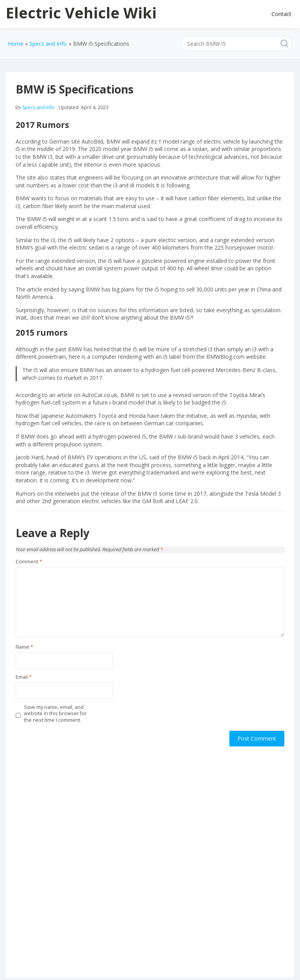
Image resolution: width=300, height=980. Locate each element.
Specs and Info (38, 107)
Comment (29, 562)
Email (24, 677)
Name (24, 647)
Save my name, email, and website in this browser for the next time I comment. (55, 714)
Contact (281, 14)
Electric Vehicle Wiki (81, 13)
